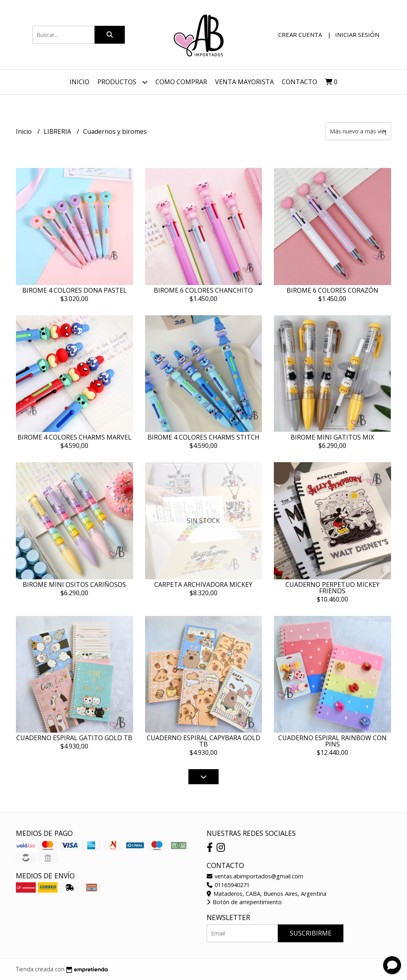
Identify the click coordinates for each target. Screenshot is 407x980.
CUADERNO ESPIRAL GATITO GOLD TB (74, 738)
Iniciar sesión (357, 35)
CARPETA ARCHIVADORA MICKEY (203, 585)
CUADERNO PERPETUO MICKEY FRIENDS (332, 588)
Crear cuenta (300, 35)
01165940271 (228, 885)
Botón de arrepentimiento (244, 902)
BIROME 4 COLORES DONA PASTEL (75, 290)
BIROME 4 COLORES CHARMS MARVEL (75, 437)
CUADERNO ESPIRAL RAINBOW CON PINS (332, 741)
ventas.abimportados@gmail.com (255, 876)
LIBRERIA (58, 131)
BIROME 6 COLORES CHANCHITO (203, 290)
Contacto (299, 82)
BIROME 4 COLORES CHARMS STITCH (203, 437)
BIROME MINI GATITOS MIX (332, 437)
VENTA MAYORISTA (244, 82)
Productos (122, 82)
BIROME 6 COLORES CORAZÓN (332, 290)
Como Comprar (181, 82)
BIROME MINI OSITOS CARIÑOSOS (74, 585)
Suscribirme (311, 933)
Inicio (79, 82)
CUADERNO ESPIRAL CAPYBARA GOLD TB (203, 741)
